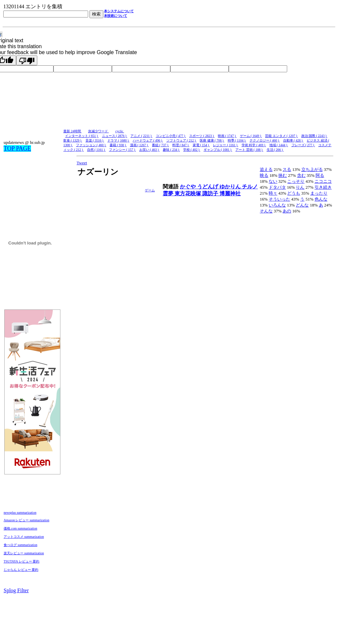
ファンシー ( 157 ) (122, 150)
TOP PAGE (17, 148)
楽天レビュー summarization (24, 553)
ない (273, 181)
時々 (273, 193)
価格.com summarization (20, 528)
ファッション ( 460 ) (91, 145)
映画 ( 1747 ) (227, 136)
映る (264, 175)
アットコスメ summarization (24, 537)
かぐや (188, 187)
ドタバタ (277, 187)
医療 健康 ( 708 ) (212, 140)
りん (300, 187)
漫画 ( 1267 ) (139, 145)
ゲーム (150, 190)
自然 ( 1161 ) (96, 150)
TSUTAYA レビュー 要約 (21, 561)
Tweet (82, 163)
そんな (266, 211)
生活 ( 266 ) (275, 150)
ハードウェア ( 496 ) (148, 140)
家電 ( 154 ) (201, 145)
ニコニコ (323, 181)
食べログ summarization (20, 545)
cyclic (120, 131)
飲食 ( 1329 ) (73, 140)
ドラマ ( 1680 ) (118, 140)
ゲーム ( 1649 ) (251, 136)
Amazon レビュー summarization (26, 520)
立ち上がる (312, 169)
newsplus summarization (20, 513)
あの (287, 211)
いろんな (277, 205)
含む (301, 175)
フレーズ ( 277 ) (303, 145)
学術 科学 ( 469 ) (254, 145)
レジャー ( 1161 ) (225, 145)
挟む (283, 175)
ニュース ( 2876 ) (115, 136)
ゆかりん (231, 187)
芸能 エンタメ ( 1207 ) (281, 136)
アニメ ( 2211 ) (141, 136)
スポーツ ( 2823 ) (202, 136)
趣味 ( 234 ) (171, 150)
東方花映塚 (188, 193)
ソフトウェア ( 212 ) (182, 140)
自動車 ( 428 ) (293, 140)
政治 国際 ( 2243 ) (314, 136)
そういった (279, 199)
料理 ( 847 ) (181, 145)
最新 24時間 (72, 131)
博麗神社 (230, 193)
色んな (321, 199)
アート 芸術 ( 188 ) (249, 150)
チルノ (250, 187)
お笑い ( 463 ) (150, 150)
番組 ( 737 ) (160, 145)
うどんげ (208, 187)
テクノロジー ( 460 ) (265, 140)
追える (266, 169)
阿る (320, 175)
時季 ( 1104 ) (237, 140)
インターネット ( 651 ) (82, 136)
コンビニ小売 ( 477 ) (171, 136)
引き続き (323, 187)
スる (287, 169)
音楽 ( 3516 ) (95, 140)
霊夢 (169, 193)
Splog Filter (16, 590)
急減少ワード (99, 131)
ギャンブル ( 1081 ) (218, 150)
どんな (302, 205)
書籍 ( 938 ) (118, 145)
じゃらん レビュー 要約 (21, 570)
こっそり (296, 181)
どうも (294, 193)
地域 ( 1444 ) (279, 145)
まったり (319, 193)
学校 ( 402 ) (192, 150)
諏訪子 (211, 193)
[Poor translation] (27, 60)
